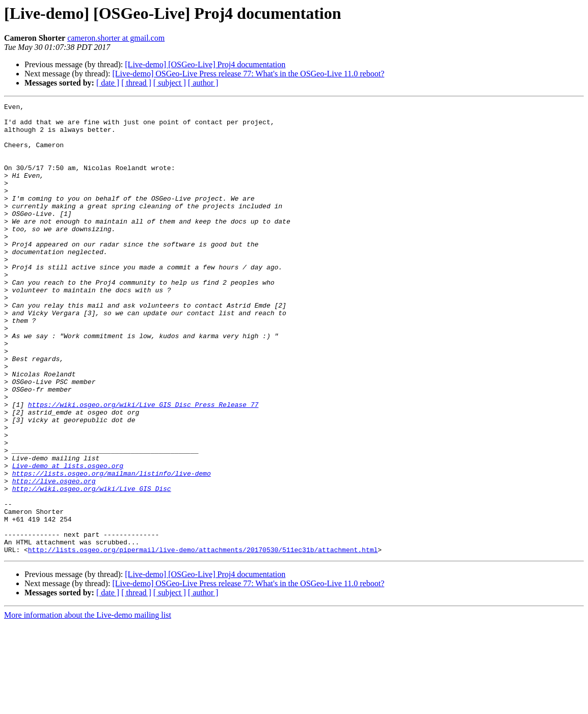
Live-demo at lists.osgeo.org (68, 539)
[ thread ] (136, 83)
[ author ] (203, 83)
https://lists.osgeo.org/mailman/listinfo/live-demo (112, 548)
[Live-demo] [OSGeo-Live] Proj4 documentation (205, 64)
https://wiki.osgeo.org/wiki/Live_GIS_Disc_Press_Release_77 (143, 465)
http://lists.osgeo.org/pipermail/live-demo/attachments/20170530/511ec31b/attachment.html (203, 640)
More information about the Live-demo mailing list (88, 705)
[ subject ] (170, 83)
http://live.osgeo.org (54, 557)
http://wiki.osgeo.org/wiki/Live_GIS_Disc (92, 566)
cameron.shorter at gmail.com (116, 38)
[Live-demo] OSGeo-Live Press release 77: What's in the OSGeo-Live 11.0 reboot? (248, 74)
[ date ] (108, 83)
